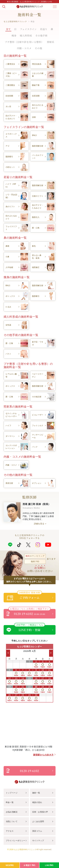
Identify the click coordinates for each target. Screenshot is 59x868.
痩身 (14, 35)
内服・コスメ (24, 48)
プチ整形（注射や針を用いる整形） (24, 42)
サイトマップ (38, 841)
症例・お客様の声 (40, 812)
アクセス (10, 831)
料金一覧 (10, 802)
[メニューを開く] (55, 7)
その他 (38, 48)
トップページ (12, 793)
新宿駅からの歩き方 (43, 755)
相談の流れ (37, 802)
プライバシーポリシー (16, 841)
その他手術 (41, 35)
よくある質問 (38, 821)
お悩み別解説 (12, 812)
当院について (12, 821)
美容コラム (37, 831)
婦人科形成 (26, 35)
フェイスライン (28, 29)
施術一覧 (36, 793)
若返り (44, 29)
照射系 (51, 42)
